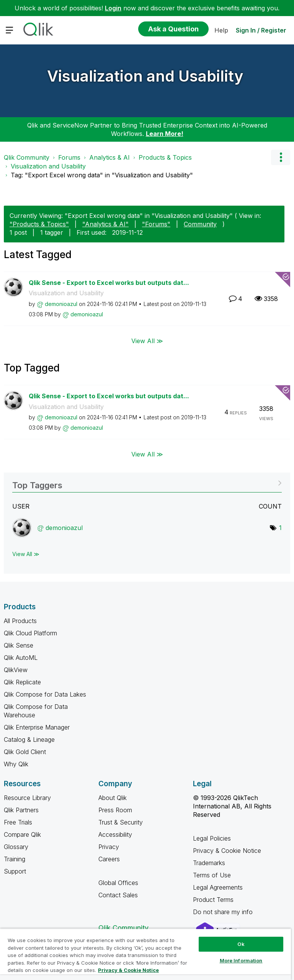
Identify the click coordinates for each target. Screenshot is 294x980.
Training (15, 859)
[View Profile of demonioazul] (61, 304)
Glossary (16, 847)
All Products (20, 621)
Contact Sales (118, 895)
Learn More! (165, 134)
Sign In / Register (261, 30)
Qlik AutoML (21, 658)
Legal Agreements (218, 887)
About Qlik (113, 798)
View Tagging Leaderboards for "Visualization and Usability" (147, 483)
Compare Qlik (22, 834)
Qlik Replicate (22, 682)
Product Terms (213, 900)
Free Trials (18, 822)
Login (113, 8)
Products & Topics (165, 157)
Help (221, 30)
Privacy (109, 847)
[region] (145, 954)
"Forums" (156, 224)
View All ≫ (147, 341)
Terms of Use (212, 875)
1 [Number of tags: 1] (280, 528)
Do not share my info (224, 912)
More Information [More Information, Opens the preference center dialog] (241, 960)
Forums (69, 157)
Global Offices (118, 883)
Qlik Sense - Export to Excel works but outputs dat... (109, 283)
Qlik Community (27, 157)
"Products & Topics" (39, 224)
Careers (109, 859)
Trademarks (209, 863)
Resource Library (27, 798)
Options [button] (281, 157)
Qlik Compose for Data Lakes (45, 694)
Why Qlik (16, 764)
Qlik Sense (19, 645)
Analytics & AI (109, 157)
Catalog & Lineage (29, 739)
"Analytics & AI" (105, 224)
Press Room (115, 810)
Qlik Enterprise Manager (37, 727)
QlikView (16, 670)
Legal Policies (212, 838)
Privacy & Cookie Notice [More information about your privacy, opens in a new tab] (128, 970)
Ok (241, 944)
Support (15, 871)
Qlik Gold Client (25, 752)
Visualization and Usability (145, 76)
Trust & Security (121, 822)
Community (200, 224)
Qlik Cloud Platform (30, 633)
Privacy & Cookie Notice (227, 851)
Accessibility (115, 834)
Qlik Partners (21, 810)
